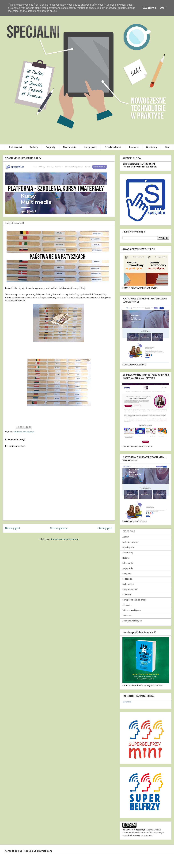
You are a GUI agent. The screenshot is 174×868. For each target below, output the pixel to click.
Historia (126, 558)
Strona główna (59, 528)
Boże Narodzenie (130, 542)
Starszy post (105, 528)
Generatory (128, 553)
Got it (163, 8)
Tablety (34, 147)
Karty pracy (90, 147)
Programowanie (130, 589)
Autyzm (126, 537)
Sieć (167, 147)
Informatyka (128, 563)
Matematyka (128, 584)
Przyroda (127, 595)
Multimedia (70, 147)
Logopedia (127, 579)
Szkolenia (127, 605)
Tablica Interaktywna (132, 610)
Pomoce (134, 147)
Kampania (127, 574)
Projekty (50, 147)
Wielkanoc (127, 616)
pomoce (18, 432)
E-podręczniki (128, 548)
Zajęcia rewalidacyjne (132, 621)
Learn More (150, 8)
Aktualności (15, 147)
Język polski (128, 568)
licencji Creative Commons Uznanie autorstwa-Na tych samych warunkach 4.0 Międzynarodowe (143, 833)
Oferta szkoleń (113, 147)
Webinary (151, 147)
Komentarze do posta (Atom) (64, 539)
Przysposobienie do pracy (134, 600)
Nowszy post (13, 528)
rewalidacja (28, 432)
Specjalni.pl (127, 702)
